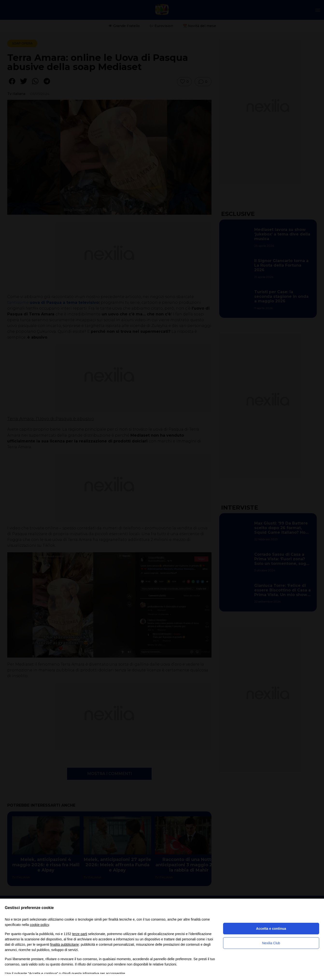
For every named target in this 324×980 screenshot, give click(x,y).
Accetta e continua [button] (271, 929)
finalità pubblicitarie (65, 944)
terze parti (80, 934)
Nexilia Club (271, 943)
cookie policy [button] (39, 925)
